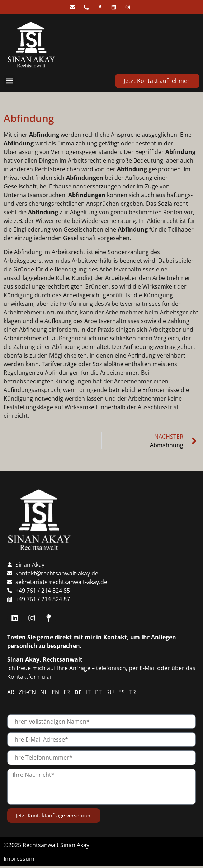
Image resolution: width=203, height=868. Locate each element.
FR (67, 692)
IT (88, 692)
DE (78, 692)
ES (122, 692)
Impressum (19, 859)
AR (11, 692)
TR (133, 692)
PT (98, 692)
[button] (10, 81)
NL (44, 692)
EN (55, 692)
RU (110, 692)
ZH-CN (27, 692)
